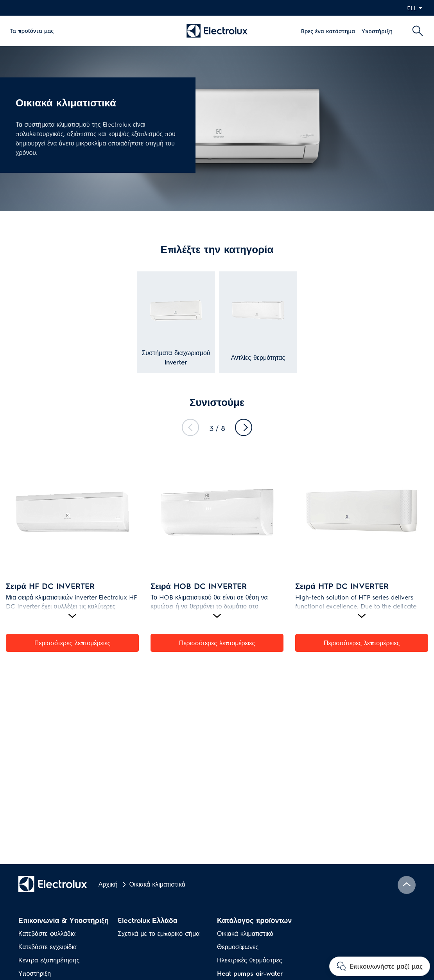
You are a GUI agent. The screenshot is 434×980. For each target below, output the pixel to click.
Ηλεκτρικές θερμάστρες (249, 960)
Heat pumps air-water (250, 973)
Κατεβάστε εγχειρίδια (48, 947)
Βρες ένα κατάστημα (328, 31)
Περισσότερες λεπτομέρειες (72, 643)
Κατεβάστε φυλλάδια (47, 933)
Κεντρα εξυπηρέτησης (49, 960)
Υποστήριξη (377, 31)
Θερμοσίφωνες (238, 947)
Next (244, 427)
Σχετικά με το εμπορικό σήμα (159, 933)
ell (415, 8)
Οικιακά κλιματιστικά (245, 933)
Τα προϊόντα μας (32, 31)
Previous (190, 427)
